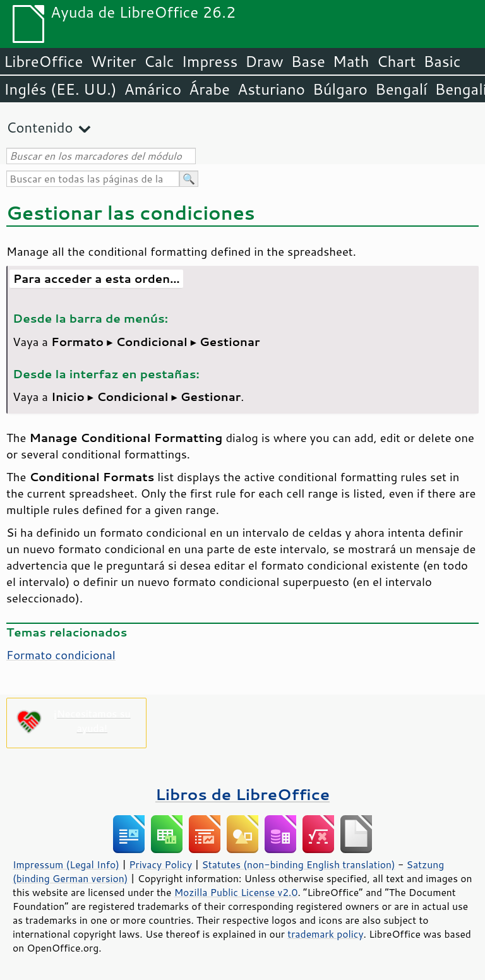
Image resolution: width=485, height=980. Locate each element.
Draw (264, 61)
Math (351, 61)
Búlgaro (340, 89)
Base (308, 61)
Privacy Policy (160, 864)
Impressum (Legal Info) (66, 864)
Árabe (209, 89)
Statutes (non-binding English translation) (298, 864)
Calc (159, 61)
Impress (210, 61)
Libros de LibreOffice (242, 794)
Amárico (153, 89)
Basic (442, 61)
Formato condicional (61, 655)
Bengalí (401, 89)
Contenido (39, 127)
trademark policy (325, 934)
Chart (396, 61)
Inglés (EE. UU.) (60, 89)
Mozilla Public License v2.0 (236, 892)
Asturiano (271, 89)
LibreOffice (43, 61)
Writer (113, 61)
